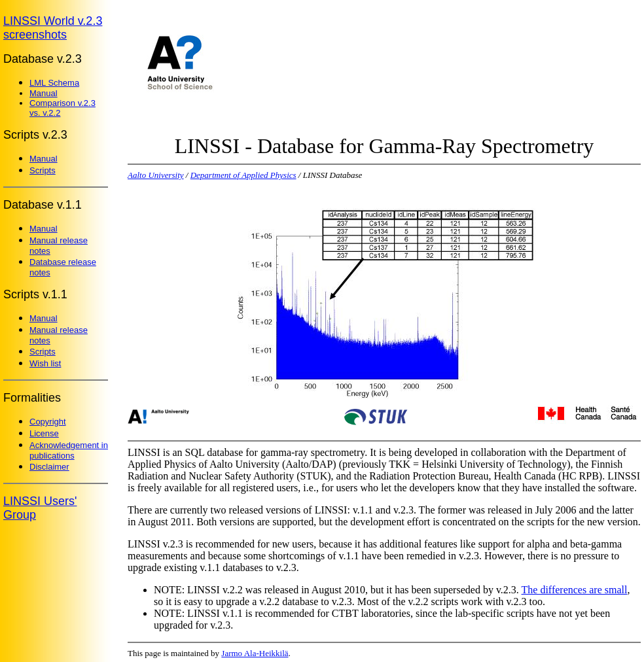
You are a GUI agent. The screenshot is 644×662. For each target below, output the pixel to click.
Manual (44, 93)
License (44, 433)
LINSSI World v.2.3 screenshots (53, 28)
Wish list (45, 363)
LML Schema (54, 83)
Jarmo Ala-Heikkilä (255, 653)
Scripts (43, 170)
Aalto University (156, 175)
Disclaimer (49, 467)
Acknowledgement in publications (69, 450)
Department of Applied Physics (243, 175)
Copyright (48, 422)
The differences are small (575, 590)
